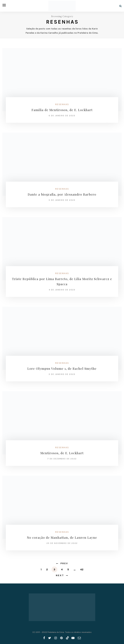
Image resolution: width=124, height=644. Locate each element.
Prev (64, 563)
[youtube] (73, 638)
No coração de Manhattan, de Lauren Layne (62, 537)
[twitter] (50, 638)
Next (60, 575)
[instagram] (56, 638)
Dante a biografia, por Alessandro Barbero (62, 194)
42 (82, 569)
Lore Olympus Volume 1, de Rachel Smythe (62, 368)
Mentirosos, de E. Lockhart (62, 453)
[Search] (120, 6)
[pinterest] (61, 638)
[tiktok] (67, 638)
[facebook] (44, 638)
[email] (79, 638)
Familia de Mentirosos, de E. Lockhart (62, 110)
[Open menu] (4, 5)
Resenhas (62, 104)
